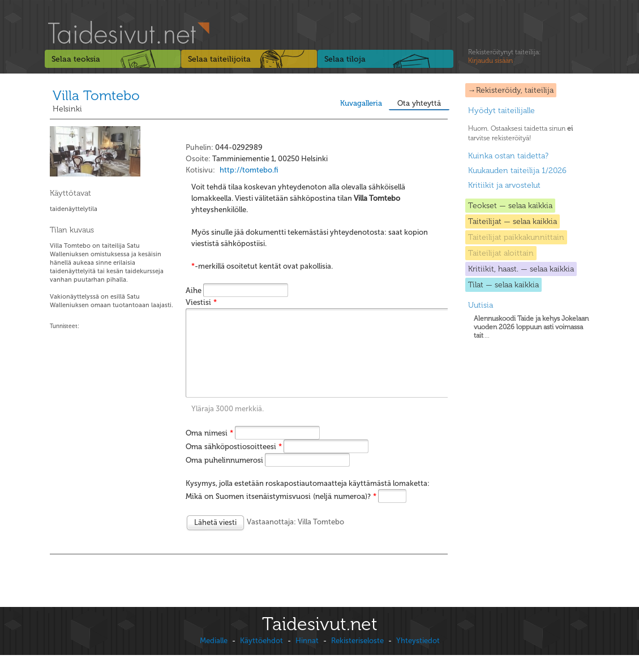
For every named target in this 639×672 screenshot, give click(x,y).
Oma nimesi (209, 450)
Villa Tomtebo (96, 95)
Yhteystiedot (418, 658)
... (531, 327)
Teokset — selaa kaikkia (510, 206)
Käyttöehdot (261, 658)
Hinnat (307, 658)
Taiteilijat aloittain (501, 253)
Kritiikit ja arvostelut (504, 185)
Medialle (214, 658)
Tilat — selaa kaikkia (503, 285)
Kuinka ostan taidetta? (508, 156)
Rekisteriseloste (357, 658)
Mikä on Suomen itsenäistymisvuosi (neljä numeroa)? (281, 513)
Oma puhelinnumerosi (224, 477)
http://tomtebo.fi (249, 170)
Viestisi (201, 302)
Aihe (194, 290)
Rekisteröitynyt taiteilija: (504, 57)
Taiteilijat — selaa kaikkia (513, 221)
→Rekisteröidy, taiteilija (511, 90)
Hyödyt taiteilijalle (501, 111)
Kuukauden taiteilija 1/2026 (517, 171)
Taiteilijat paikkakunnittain (516, 237)
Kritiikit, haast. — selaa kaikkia (521, 269)
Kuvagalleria (361, 103)
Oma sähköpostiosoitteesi (234, 464)
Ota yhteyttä (419, 103)
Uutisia (481, 305)
